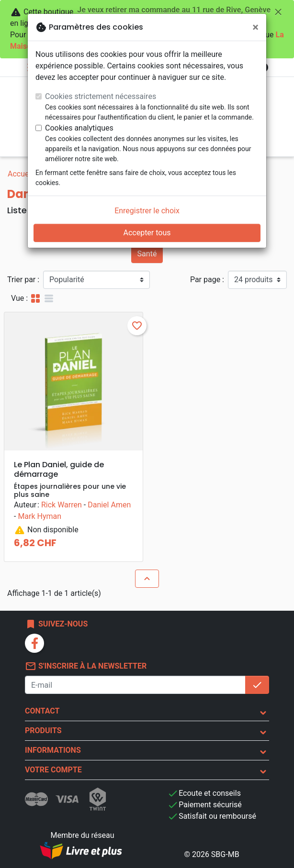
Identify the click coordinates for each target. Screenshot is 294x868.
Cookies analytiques (79, 128)
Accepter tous (147, 233)
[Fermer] (255, 27)
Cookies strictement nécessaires (101, 96)
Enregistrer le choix (147, 211)
